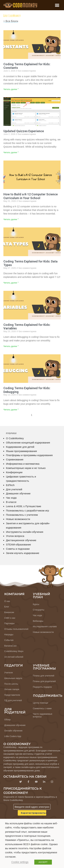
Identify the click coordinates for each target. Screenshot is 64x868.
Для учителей (14, 489)
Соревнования (15, 459)
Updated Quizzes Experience (24, 131)
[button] (57, 5)
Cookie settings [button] (20, 862)
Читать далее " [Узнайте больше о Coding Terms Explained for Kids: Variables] (11, 346)
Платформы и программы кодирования (29, 455)
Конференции (14, 472)
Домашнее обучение (18, 493)
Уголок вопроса (15, 536)
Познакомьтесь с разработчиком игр (27, 511)
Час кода (11, 498)
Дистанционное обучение (21, 540)
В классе (11, 502)
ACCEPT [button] (43, 862)
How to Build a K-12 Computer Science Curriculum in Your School (31, 196)
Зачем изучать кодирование (23, 553)
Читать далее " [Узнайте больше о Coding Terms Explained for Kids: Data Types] (11, 283)
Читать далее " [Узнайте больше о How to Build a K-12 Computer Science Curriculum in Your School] (11, 219)
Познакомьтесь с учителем (22, 515)
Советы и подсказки (18, 549)
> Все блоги (11, 21)
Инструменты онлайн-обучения (25, 532)
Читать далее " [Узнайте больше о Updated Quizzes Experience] (11, 152)
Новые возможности (18, 519)
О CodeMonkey (15, 438)
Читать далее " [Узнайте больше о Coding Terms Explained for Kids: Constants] (11, 89)
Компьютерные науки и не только (26, 468)
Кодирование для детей (20, 447)
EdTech (10, 485)
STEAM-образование (18, 544)
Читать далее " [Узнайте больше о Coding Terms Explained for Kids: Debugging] (11, 410)
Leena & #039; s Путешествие (24, 506)
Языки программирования (21, 451)
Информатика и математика (23, 464)
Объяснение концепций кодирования (28, 443)
